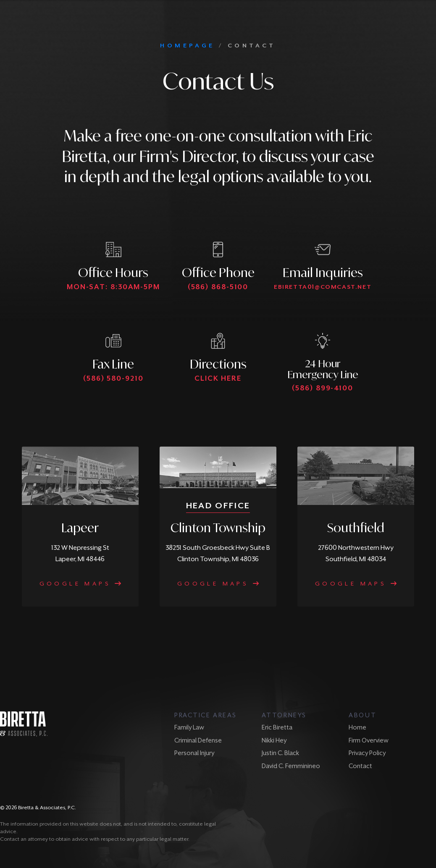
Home (357, 727)
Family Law (189, 727)
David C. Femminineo (291, 766)
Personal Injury (194, 753)
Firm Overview (369, 740)
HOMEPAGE (187, 45)
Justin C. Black (280, 753)
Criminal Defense (198, 740)
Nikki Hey (274, 740)
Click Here (218, 378)
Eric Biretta (277, 727)
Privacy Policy (367, 753)
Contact (360, 766)
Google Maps (80, 583)
